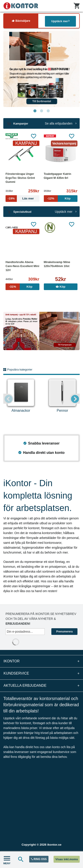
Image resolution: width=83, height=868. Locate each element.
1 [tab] (35, 111)
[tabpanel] (41, 69)
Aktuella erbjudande (41, 686)
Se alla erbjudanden (61, 123)
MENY (7, 860)
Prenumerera (64, 632)
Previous (8, 399)
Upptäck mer (60, 21)
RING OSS (39, 859)
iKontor (41, 661)
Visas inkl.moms (67, 859)
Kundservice (41, 673)
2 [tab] (42, 111)
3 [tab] (48, 111)
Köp (61, 287)
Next (75, 399)
